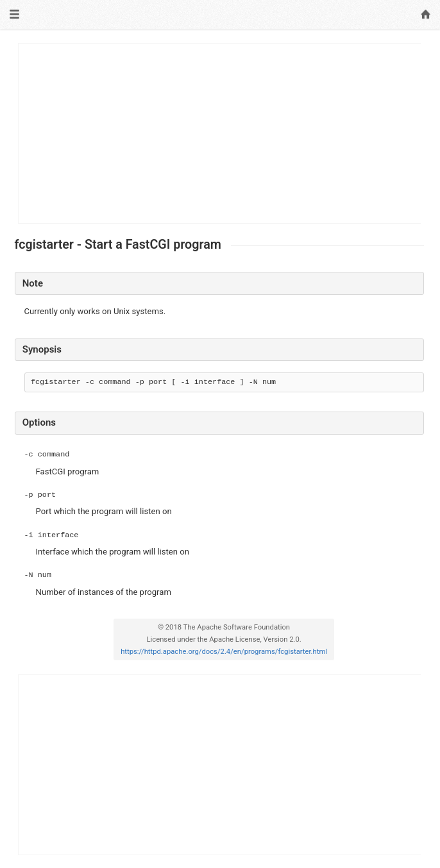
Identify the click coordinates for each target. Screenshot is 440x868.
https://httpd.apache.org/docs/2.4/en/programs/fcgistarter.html (224, 652)
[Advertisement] (220, 133)
